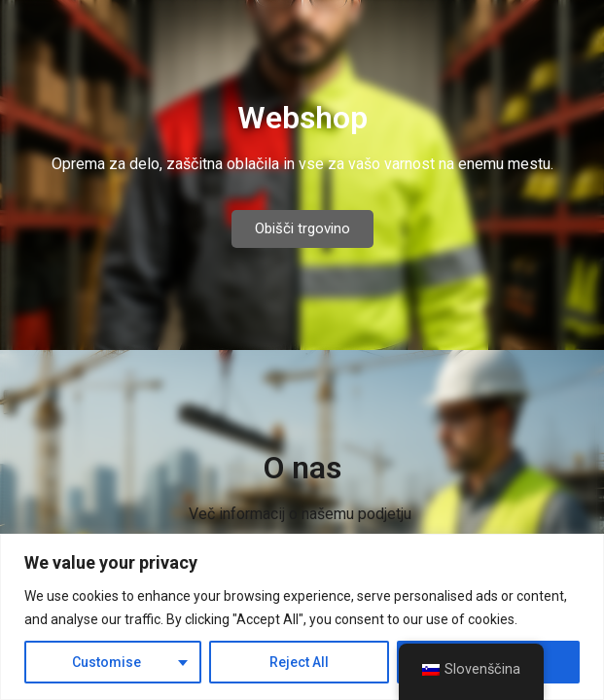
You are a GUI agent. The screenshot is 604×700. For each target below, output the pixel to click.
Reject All (299, 662)
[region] (302, 617)
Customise (107, 662)
